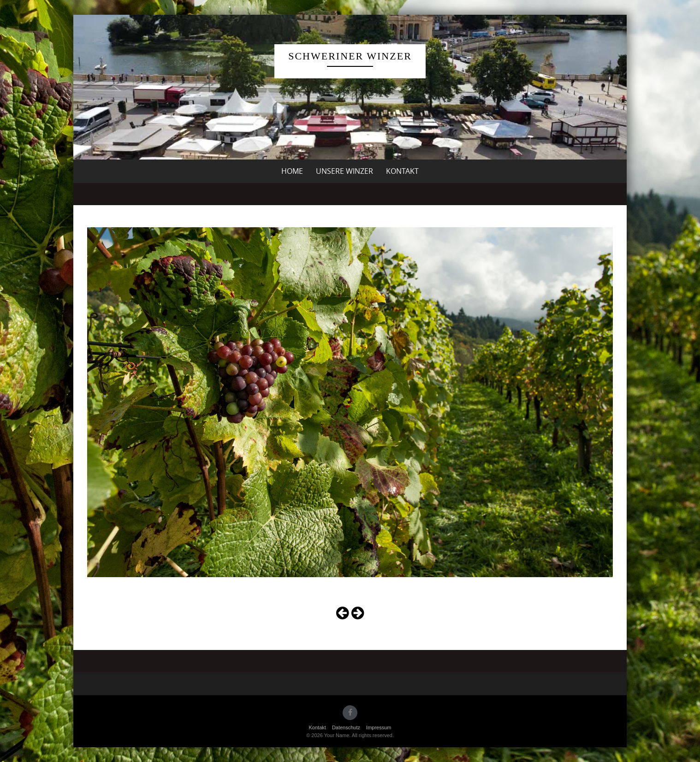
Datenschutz (346, 727)
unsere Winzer (344, 171)
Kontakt (402, 171)
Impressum (379, 727)
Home (292, 171)
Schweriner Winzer (350, 56)
